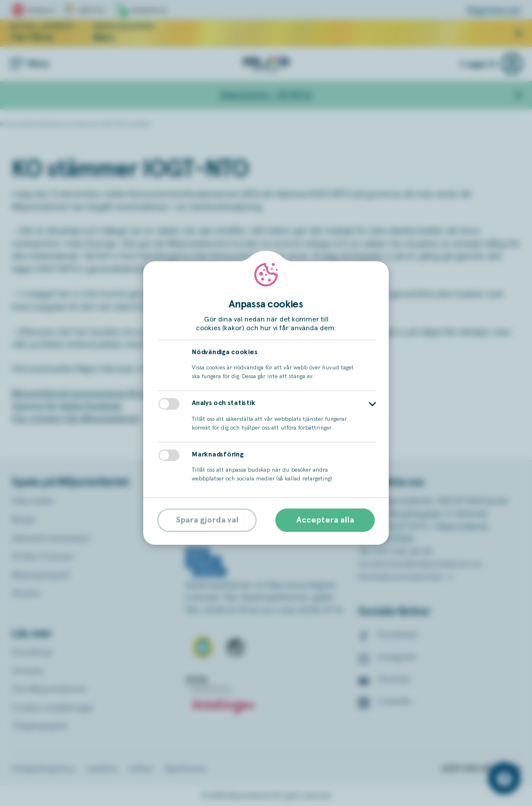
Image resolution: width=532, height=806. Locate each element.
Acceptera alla (325, 520)
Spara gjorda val (207, 520)
